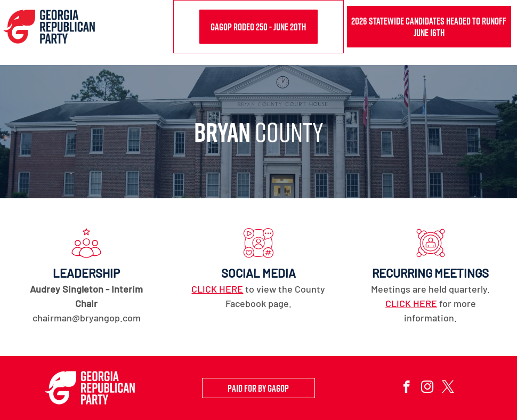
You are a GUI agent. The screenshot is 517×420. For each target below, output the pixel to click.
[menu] (494, 33)
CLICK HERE (217, 289)
